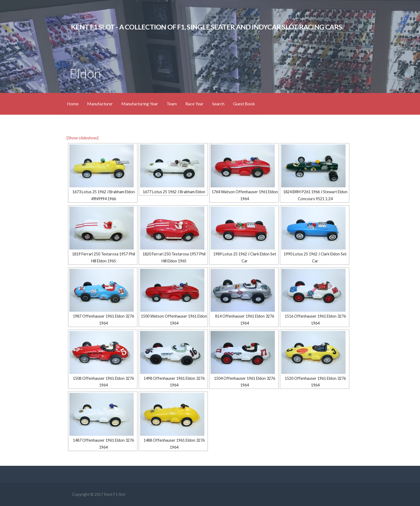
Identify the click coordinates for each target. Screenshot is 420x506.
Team (172, 104)
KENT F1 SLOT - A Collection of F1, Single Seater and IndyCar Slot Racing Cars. (207, 27)
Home (73, 104)
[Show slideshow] (82, 138)
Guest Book (244, 104)
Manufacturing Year (140, 104)
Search (218, 104)
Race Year (194, 104)
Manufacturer (100, 104)
